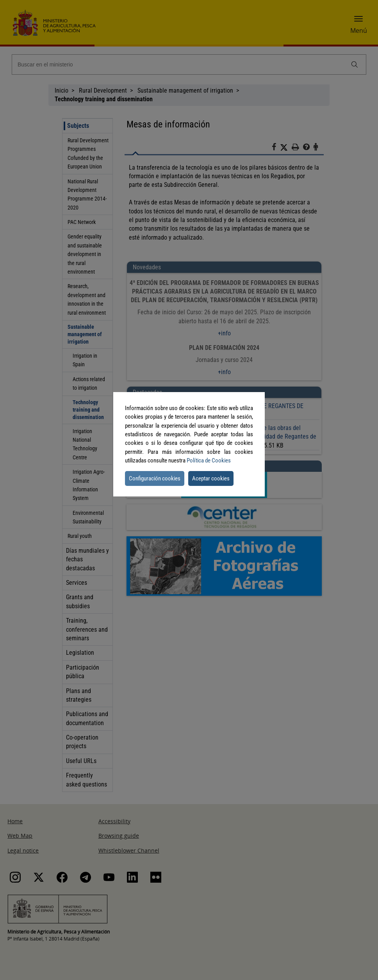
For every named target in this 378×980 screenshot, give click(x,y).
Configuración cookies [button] (155, 478)
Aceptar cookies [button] (211, 478)
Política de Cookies (209, 460)
